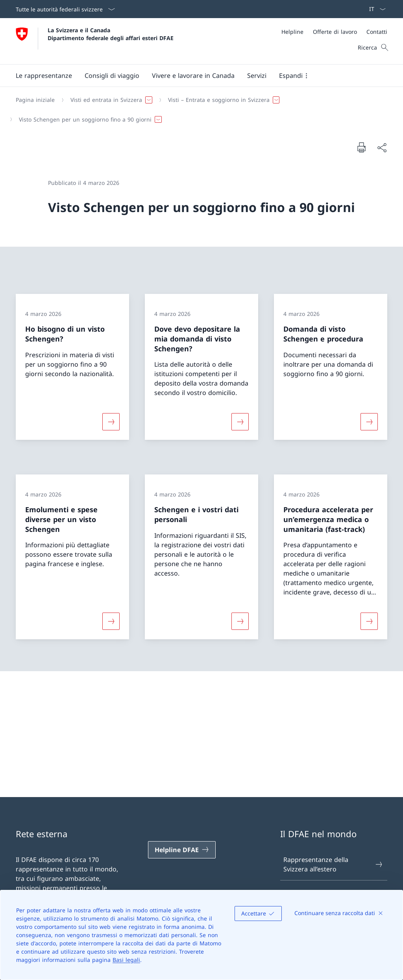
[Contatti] (377, 32)
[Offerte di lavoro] (335, 32)
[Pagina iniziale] (35, 100)
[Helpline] (292, 32)
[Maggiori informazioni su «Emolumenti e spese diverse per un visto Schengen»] (111, 622)
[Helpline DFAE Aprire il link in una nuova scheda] (182, 850)
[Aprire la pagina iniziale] (95, 41)
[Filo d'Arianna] (198, 110)
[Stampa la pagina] (361, 147)
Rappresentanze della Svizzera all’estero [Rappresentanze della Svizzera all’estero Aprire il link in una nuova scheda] (333, 864)
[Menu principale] (195, 76)
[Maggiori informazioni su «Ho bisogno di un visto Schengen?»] (111, 422)
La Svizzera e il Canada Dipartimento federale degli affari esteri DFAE (111, 34)
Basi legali (126, 960)
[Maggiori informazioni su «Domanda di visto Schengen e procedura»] (369, 422)
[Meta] (334, 32)
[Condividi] (382, 148)
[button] (44, 76)
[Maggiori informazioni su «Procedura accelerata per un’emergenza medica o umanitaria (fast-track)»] (369, 622)
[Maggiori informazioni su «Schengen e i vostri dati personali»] (240, 622)
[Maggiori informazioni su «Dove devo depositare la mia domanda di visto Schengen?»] (240, 422)
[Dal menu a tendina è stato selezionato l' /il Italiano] (375, 9)
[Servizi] (257, 76)
